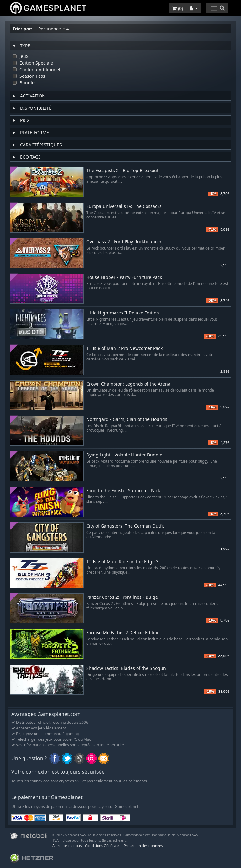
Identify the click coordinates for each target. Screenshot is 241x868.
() (177, 8)
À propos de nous (67, 846)
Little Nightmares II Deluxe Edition (123, 313)
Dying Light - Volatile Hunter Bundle (124, 455)
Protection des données (143, 846)
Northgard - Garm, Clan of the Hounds (127, 420)
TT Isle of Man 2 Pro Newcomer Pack (124, 348)
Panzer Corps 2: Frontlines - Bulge (122, 597)
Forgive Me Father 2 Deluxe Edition (123, 633)
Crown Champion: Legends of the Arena (128, 384)
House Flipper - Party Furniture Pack (124, 278)
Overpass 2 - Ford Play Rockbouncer (124, 242)
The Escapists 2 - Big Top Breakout (122, 171)
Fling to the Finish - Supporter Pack (123, 491)
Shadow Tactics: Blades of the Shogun (126, 668)
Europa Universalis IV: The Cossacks (124, 206)
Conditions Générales (103, 846)
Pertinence (54, 29)
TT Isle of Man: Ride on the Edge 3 (122, 562)
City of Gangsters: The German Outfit (125, 526)
